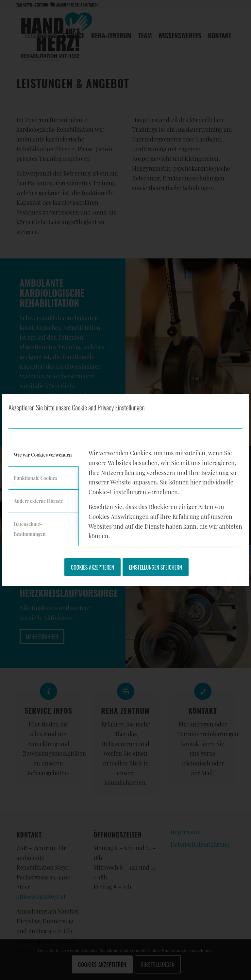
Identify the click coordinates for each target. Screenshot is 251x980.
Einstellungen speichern (155, 567)
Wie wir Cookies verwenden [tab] (43, 455)
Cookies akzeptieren (92, 567)
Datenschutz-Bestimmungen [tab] (30, 529)
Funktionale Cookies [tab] (35, 478)
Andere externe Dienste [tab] (38, 501)
